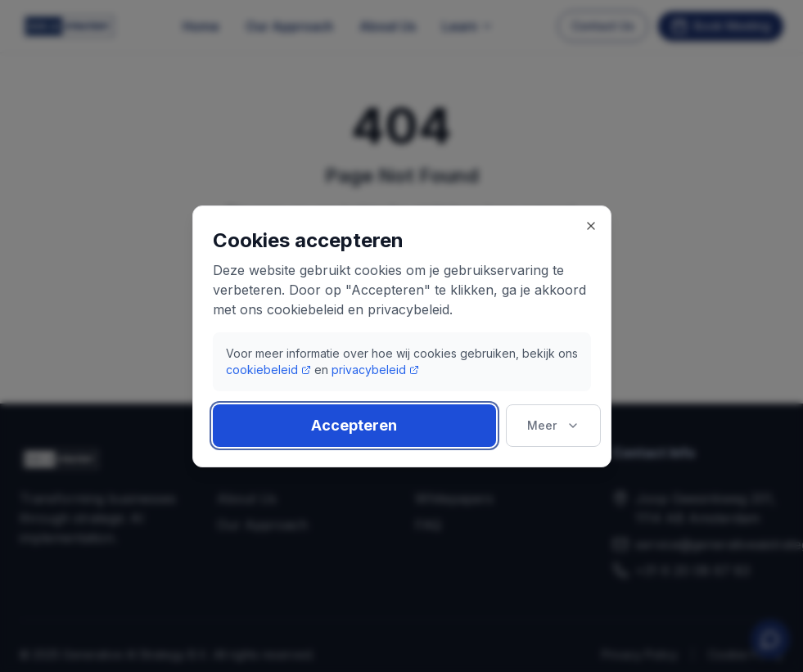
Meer (553, 425)
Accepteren (354, 425)
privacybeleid (375, 370)
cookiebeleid (268, 370)
